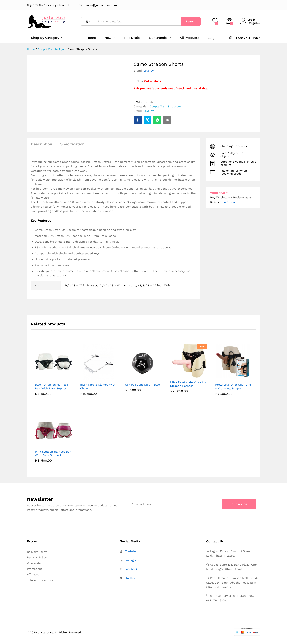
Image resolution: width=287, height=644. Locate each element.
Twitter (130, 578)
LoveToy (149, 71)
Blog (211, 38)
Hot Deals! (132, 38)
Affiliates (33, 574)
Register (254, 23)
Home (91, 38)
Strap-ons (174, 106)
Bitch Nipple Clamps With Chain (98, 386)
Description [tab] (42, 144)
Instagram (132, 560)
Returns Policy (37, 557)
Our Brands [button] (158, 38)
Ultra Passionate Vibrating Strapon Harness (188, 384)
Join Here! (230, 202)
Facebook (131, 569)
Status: (138, 81)
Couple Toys (158, 106)
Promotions (35, 569)
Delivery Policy (37, 552)
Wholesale (34, 563)
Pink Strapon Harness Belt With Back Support (53, 453)
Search (191, 21)
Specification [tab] (72, 144)
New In (110, 38)
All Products (189, 38)
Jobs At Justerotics (40, 580)
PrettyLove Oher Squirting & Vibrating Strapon (233, 386)
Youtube (131, 551)
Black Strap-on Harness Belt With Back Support (51, 386)
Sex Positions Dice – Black (143, 385)
